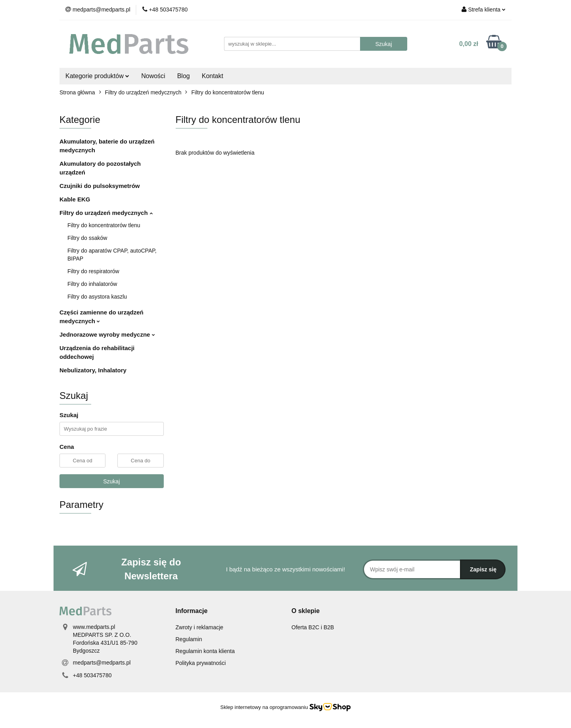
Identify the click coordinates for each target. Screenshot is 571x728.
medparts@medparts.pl (102, 663)
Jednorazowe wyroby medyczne (107, 334)
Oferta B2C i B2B (313, 627)
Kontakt (213, 76)
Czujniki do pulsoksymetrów (100, 186)
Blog (184, 76)
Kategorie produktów (97, 76)
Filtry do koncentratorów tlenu (104, 225)
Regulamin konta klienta (205, 651)
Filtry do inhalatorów (92, 284)
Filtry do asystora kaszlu (97, 297)
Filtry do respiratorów (93, 271)
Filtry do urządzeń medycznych (106, 213)
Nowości (153, 76)
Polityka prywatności (201, 663)
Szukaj (111, 481)
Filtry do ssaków (87, 238)
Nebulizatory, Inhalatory (93, 370)
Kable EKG (75, 199)
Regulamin (189, 639)
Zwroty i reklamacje (200, 627)
